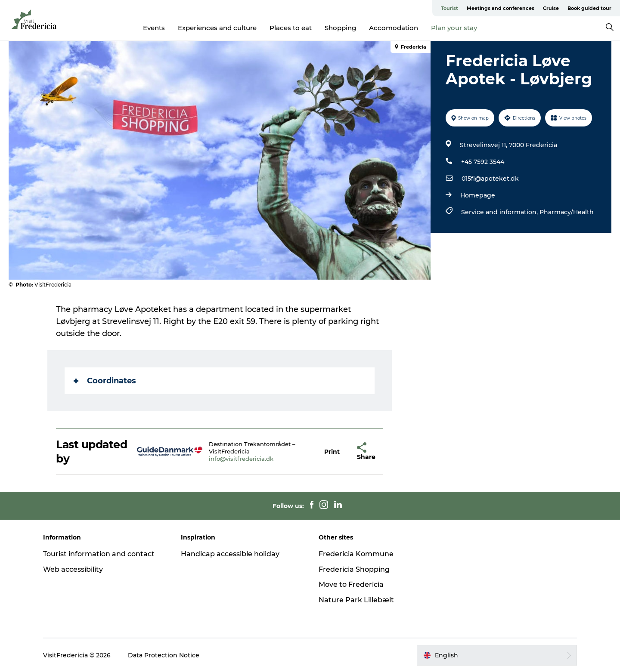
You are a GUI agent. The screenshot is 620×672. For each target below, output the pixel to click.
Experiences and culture (217, 28)
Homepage (478, 195)
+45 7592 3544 (483, 162)
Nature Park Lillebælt (356, 600)
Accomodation (394, 28)
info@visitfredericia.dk (241, 459)
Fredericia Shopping (354, 569)
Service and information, (500, 212)
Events (154, 28)
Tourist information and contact (99, 554)
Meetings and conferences (501, 8)
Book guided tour (589, 8)
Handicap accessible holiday (230, 554)
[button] (332, 452)
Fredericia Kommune (356, 554)
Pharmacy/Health (567, 212)
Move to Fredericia (351, 584)
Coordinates (105, 381)
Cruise (551, 8)
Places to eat (291, 28)
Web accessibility (73, 569)
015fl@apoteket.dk (490, 179)
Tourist (449, 8)
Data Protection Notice (164, 655)
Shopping (340, 28)
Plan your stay (454, 28)
